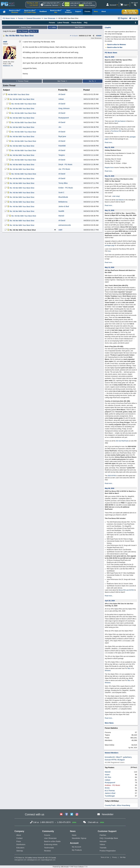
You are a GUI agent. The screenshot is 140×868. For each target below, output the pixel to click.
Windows (108, 671)
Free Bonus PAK (116, 131)
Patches (103, 835)
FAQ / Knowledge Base (109, 838)
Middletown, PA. (8, 66)
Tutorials (103, 848)
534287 (99, 36)
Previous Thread (25, 27)
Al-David (74, 36)
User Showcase (50, 18)
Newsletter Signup (79, 838)
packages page (110, 245)
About (19, 835)
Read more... (109, 142)
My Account (77, 847)
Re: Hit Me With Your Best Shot (20, 36)
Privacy (114, 857)
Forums (21, 18)
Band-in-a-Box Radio (52, 841)
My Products (77, 850)
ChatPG (108, 28)
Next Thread (80, 27)
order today (116, 196)
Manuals (103, 841)
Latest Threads (63, 23)
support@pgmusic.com (48, 860)
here (109, 251)
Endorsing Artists (51, 844)
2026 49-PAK (112, 476)
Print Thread (23, 31)
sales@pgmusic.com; (34, 860)
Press (19, 841)
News (74, 835)
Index (53, 27)
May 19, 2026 (110, 57)
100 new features (120, 121)
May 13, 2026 (110, 210)
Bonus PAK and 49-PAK (126, 590)
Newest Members (112, 753)
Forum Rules (77, 23)
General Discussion (34, 18)
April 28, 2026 (110, 601)
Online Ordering (90, 5)
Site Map (123, 857)
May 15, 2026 (110, 147)
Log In (133, 18)
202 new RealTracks (122, 441)
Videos (102, 844)
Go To (34, 31)
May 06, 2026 (110, 488)
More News (109, 723)
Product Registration (108, 851)
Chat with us (93, 822)
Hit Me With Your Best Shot (18, 94)
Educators (20, 848)
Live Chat (73, 5)
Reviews (48, 851)
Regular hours (109, 168)
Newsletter (108, 814)
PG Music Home (9, 18)
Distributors (21, 844)
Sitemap (20, 851)
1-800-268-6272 (75, 3)
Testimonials (49, 848)
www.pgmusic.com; (21, 860)
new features (120, 200)
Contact (19, 838)
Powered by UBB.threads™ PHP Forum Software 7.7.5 (70, 867)
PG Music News (111, 53)
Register (123, 18)
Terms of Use (105, 857)
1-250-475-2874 (87, 3)
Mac (129, 668)
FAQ (86, 23)
